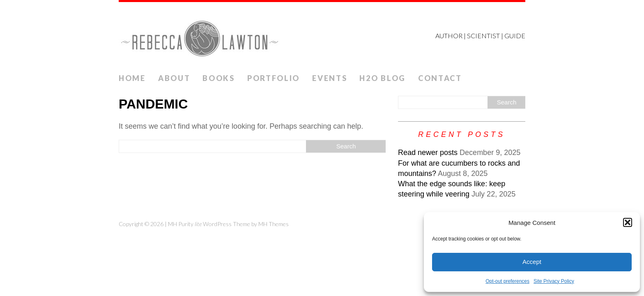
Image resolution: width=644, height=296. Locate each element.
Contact (440, 78)
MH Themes (274, 224)
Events (330, 78)
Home (132, 78)
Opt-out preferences (507, 281)
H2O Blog (383, 78)
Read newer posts (428, 153)
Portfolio (274, 78)
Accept (532, 262)
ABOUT (174, 78)
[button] (628, 222)
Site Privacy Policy (554, 281)
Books (219, 78)
